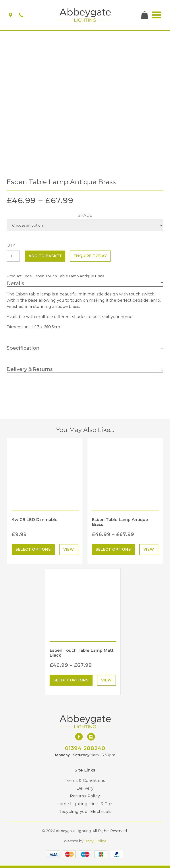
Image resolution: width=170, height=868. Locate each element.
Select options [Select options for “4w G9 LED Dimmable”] (33, 549)
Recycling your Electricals (85, 812)
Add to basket (45, 256)
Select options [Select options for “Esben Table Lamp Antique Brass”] (113, 549)
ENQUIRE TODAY (90, 256)
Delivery (85, 788)
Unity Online (95, 841)
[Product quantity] (13, 256)
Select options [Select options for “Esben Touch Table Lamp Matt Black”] (71, 680)
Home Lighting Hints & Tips (85, 804)
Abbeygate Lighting (85, 15)
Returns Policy (85, 796)
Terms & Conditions (85, 781)
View (69, 549)
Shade (85, 215)
